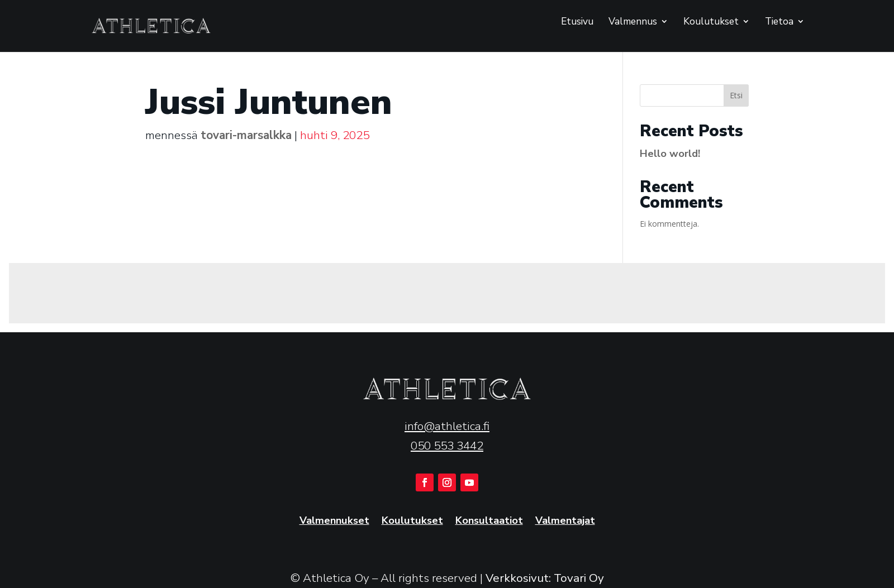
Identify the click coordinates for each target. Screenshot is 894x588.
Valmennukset (334, 521)
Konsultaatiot (489, 521)
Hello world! (670, 153)
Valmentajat (565, 521)
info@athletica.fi (447, 426)
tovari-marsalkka (246, 135)
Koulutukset (711, 22)
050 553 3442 (447, 446)
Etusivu (577, 22)
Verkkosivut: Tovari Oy (545, 578)
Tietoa (779, 22)
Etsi (736, 95)
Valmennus (633, 22)
